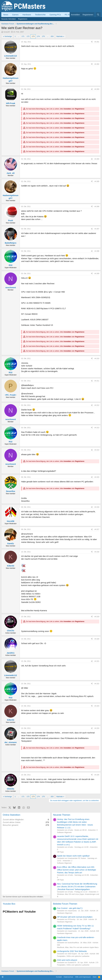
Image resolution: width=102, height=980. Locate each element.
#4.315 (97, 477)
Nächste (60, 36)
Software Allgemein (64, 832)
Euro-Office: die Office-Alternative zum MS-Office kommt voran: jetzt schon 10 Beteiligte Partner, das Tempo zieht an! (77, 870)
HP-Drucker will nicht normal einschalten (75, 917)
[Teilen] (92, 42)
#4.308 (97, 251)
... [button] (19, 36)
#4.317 (97, 529)
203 (52, 36)
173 (33, 36)
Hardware (27, 15)
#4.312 (97, 405)
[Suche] (98, 15)
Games (15, 15)
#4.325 (97, 775)
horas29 (7, 32)
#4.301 (97, 42)
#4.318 (97, 552)
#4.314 (97, 450)
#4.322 (97, 684)
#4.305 (97, 181)
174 (38, 36)
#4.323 (97, 706)
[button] (3, 977)
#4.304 (97, 159)
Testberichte (40, 15)
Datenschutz (68, 977)
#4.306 (97, 207)
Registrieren (23, 19)
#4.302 (97, 64)
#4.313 (97, 428)
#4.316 (97, 507)
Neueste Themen (62, 815)
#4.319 (97, 617)
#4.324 (97, 728)
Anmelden (67, 109)
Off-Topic (60, 852)
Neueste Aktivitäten (9, 19)
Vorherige (8, 36)
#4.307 (97, 229)
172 (28, 36)
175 (43, 36)
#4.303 (97, 89)
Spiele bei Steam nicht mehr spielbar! (73, 856)
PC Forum (69, 15)
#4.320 (97, 639)
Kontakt (59, 977)
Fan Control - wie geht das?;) (70, 908)
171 (23, 36)
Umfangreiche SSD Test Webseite (72, 951)
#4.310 (97, 359)
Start (94, 977)
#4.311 (97, 381)
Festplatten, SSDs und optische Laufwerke (73, 956)
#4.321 (97, 661)
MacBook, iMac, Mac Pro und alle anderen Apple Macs (78, 947)
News (6, 15)
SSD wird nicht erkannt (67, 960)
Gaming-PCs (55, 15)
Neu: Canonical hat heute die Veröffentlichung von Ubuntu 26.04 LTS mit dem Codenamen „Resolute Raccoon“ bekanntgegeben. (77, 887)
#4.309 (97, 274)
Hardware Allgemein (65, 913)
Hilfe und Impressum (83, 977)
